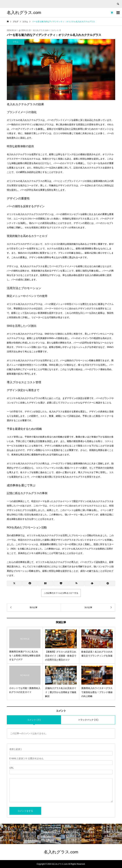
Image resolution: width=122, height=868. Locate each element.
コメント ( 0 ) (34, 720)
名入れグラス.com (24, 13)
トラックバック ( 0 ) (88, 720)
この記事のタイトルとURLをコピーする (61, 593)
